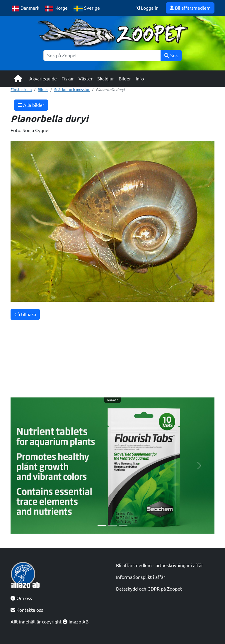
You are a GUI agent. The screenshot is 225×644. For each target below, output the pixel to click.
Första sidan (21, 90)
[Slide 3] (123, 526)
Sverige (87, 8)
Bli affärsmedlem (190, 8)
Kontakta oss (27, 610)
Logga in (147, 8)
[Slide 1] (102, 526)
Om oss (21, 598)
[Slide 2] (112, 526)
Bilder (125, 79)
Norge (56, 8)
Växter (86, 79)
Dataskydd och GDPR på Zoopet (149, 589)
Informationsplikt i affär (141, 577)
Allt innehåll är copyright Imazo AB (50, 622)
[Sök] (102, 55)
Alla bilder (31, 105)
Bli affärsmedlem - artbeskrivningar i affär (160, 565)
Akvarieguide (43, 79)
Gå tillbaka (25, 314)
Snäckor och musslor (72, 90)
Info (140, 79)
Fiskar (68, 79)
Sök (171, 55)
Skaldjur (106, 79)
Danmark (25, 8)
